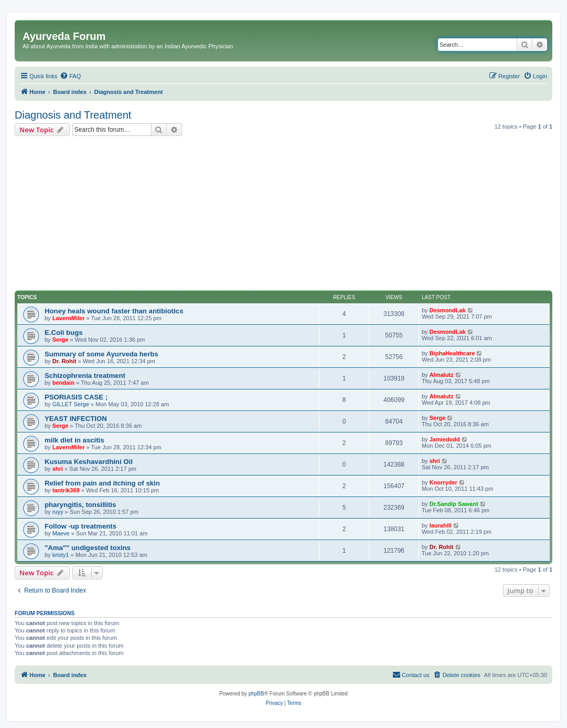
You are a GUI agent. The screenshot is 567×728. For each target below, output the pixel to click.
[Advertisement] (283, 215)
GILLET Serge (71, 404)
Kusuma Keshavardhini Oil (89, 462)
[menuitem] (70, 76)
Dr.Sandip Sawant (454, 504)
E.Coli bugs (64, 333)
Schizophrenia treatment (85, 376)
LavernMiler (69, 318)
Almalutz (442, 375)
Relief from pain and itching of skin (102, 483)
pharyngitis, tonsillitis (80, 505)
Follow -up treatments (81, 526)
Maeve (61, 533)
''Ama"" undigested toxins (88, 548)
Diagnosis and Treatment (73, 115)
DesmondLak (448, 310)
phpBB (256, 694)
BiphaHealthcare (452, 353)
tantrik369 (66, 490)
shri (58, 469)
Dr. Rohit (65, 361)
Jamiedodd (445, 439)
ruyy (58, 512)
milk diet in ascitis (74, 440)
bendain (63, 383)
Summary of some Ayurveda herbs (101, 354)
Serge (61, 340)
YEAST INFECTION (76, 419)
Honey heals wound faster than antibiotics (114, 311)
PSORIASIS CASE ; (76, 397)
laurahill (441, 525)
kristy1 (61, 555)
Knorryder (443, 482)
